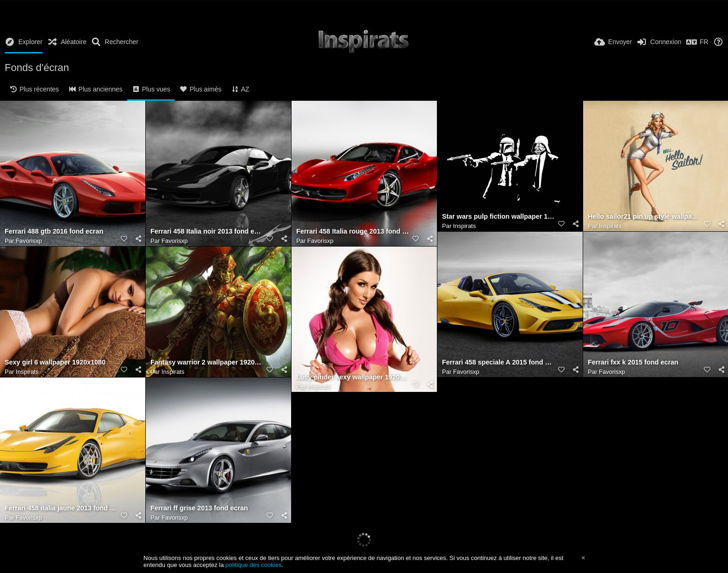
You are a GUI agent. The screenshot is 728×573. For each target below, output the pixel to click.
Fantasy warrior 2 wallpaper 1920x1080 (207, 362)
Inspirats (465, 226)
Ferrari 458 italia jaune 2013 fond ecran (61, 508)
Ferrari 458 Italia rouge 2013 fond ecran (353, 231)
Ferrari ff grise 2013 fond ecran (199, 508)
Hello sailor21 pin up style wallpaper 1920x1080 (644, 217)
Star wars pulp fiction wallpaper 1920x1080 (498, 217)
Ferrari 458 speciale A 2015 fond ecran (498, 362)
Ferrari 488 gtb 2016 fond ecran (54, 231)
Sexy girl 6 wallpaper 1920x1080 (55, 362)
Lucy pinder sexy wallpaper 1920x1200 (353, 377)
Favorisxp (29, 241)
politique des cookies (254, 565)
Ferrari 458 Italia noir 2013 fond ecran (207, 231)
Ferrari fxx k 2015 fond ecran (633, 362)
